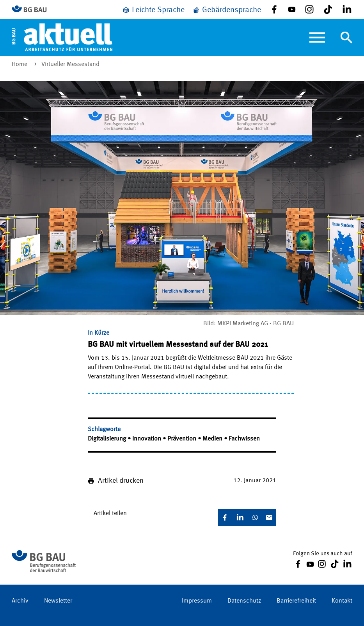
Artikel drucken (121, 481)
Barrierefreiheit (296, 601)
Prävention (183, 439)
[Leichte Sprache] (153, 10)
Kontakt (342, 601)
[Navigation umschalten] (346, 37)
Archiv (20, 601)
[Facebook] (225, 517)
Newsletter (58, 601)
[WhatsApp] (255, 517)
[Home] (62, 37)
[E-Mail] (269, 517)
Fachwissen (244, 439)
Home (20, 64)
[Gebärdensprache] (227, 10)
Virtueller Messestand (70, 64)
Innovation (147, 439)
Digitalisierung (108, 439)
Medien (213, 439)
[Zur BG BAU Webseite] (33, 10)
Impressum (197, 601)
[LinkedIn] (240, 517)
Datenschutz (244, 601)
